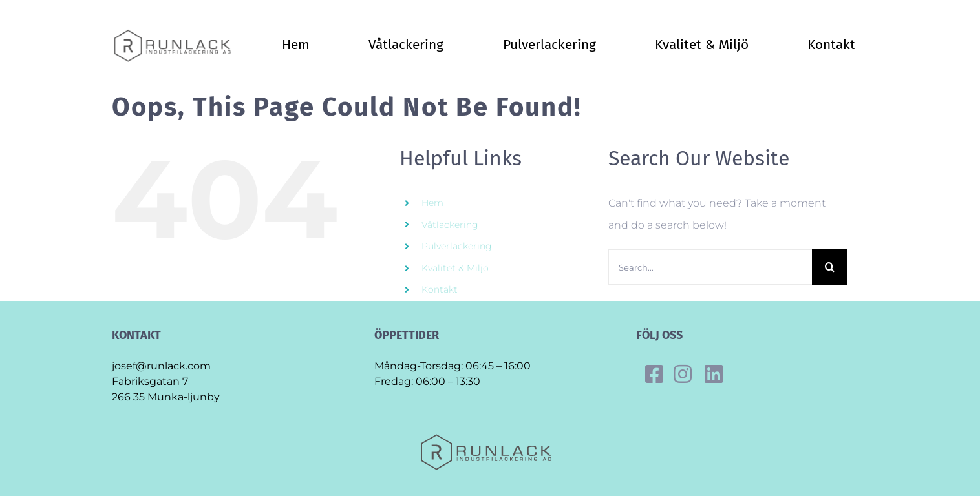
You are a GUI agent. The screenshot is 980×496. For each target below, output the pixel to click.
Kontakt (440, 289)
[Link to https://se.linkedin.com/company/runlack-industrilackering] (714, 374)
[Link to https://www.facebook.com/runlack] (654, 374)
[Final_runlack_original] (176, 33)
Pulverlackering (457, 246)
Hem (432, 203)
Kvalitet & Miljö (455, 268)
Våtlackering (450, 225)
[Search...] (710, 267)
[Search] (830, 267)
